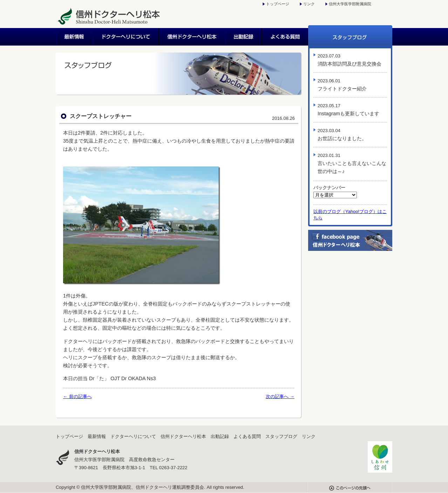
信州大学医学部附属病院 (350, 4)
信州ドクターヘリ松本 (192, 37)
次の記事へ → (280, 396)
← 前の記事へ (77, 396)
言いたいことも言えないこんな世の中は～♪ (352, 163)
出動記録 (244, 37)
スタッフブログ (350, 37)
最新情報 (74, 37)
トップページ (278, 4)
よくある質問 (285, 37)
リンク (309, 4)
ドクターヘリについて (126, 37)
